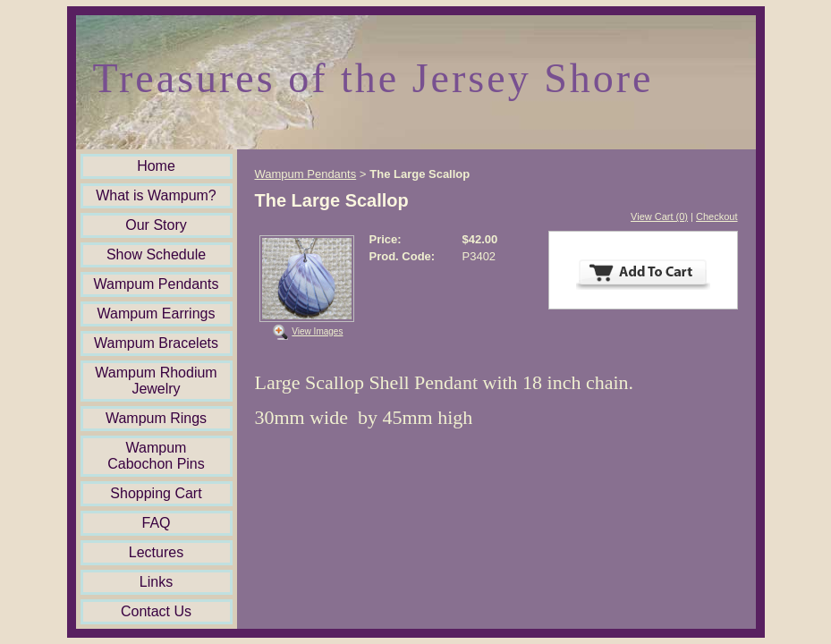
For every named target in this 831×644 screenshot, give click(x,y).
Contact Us (156, 611)
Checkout (717, 216)
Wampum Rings (156, 418)
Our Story (156, 225)
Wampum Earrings (157, 314)
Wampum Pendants (157, 284)
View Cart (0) (659, 216)
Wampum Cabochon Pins (156, 456)
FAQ (156, 523)
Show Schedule (156, 254)
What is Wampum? (156, 195)
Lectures (156, 552)
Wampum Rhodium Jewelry (156, 381)
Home (156, 166)
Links (156, 582)
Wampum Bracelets (156, 343)
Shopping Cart (156, 493)
